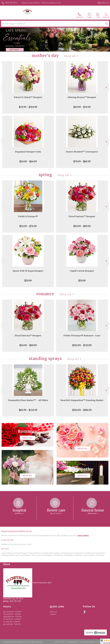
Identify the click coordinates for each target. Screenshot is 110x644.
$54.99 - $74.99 (82, 107)
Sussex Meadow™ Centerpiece (82, 152)
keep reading (83, 535)
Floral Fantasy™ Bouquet (82, 216)
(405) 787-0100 (11, 3)
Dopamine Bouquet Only (28, 152)
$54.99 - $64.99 (28, 161)
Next (107, 87)
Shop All (70, 56)
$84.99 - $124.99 (28, 410)
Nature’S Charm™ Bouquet (28, 97)
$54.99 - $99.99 (82, 226)
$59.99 (28, 281)
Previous (3, 87)
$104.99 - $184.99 (82, 410)
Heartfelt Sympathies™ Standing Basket (82, 400)
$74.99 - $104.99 (28, 107)
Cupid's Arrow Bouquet (82, 271)
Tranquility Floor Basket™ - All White (28, 400)
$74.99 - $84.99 (82, 161)
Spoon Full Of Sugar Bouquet (28, 271)
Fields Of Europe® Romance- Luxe (82, 336)
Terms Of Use (60, 642)
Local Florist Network (88, 642)
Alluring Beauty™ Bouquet (82, 97)
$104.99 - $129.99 (82, 345)
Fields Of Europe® (28, 216)
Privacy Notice (72, 642)
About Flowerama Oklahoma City (16, 531)
